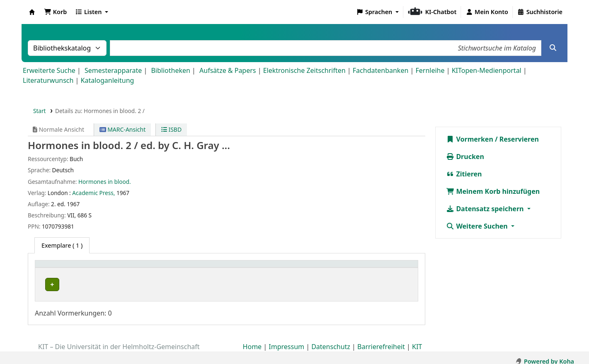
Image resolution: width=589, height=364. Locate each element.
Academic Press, (93, 193)
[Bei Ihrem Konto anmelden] (487, 12)
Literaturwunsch (48, 80)
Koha (32, 12)
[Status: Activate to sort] (389, 269)
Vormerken (470, 139)
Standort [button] (183, 268)
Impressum (286, 340)
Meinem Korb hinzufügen (493, 191)
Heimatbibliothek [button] (65, 268)
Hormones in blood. (105, 182)
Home (252, 340)
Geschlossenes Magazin (201, 285)
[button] (55, 12)
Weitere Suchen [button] (478, 226)
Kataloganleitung (108, 80)
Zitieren (464, 174)
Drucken (465, 157)
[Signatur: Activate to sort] (321, 269)
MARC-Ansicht (123, 129)
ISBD (171, 129)
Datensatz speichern (486, 209)
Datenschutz (331, 340)
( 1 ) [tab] (62, 245)
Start (40, 111)
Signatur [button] (298, 268)
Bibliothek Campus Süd (75, 285)
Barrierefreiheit (381, 340)
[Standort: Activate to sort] (224, 269)
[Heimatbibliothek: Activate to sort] (101, 269)
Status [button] (373, 268)
